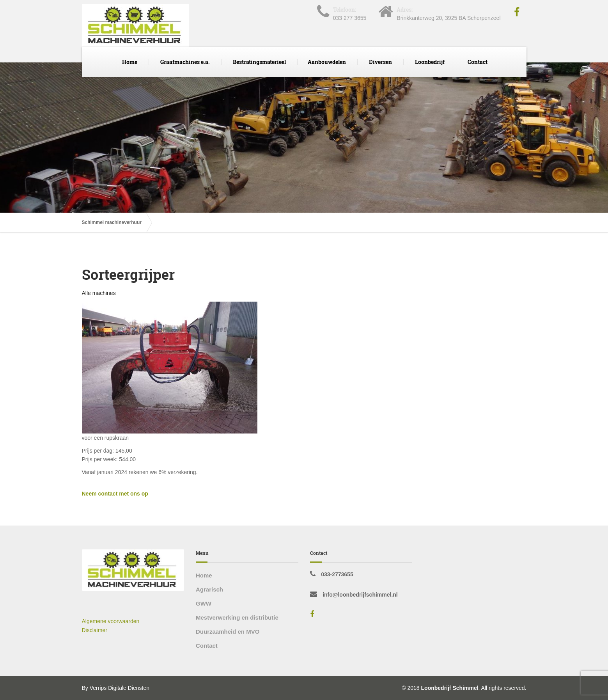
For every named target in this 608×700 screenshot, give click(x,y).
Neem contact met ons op (115, 494)
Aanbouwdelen (327, 62)
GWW (204, 603)
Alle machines (99, 293)
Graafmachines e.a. (185, 62)
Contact (478, 62)
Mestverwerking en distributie (237, 617)
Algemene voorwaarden (111, 621)
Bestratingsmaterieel (259, 62)
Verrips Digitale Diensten (120, 688)
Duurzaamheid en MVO (228, 632)
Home (130, 62)
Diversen (380, 62)
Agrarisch (209, 589)
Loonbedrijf (430, 62)
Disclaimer (95, 630)
